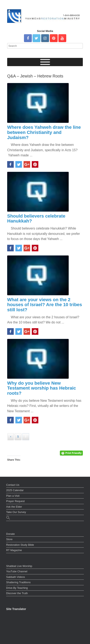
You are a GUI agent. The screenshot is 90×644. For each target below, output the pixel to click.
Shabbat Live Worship (19, 566)
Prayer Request (15, 501)
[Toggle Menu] (45, 62)
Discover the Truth (17, 593)
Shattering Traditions (18, 582)
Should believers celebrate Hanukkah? (36, 219)
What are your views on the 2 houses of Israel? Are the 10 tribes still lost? (45, 305)
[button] (45, 518)
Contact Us (13, 485)
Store (9, 539)
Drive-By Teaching (17, 588)
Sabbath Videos (16, 577)
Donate (10, 534)
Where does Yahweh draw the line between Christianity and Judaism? (44, 132)
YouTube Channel (17, 571)
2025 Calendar (15, 490)
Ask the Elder (14, 507)
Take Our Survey (16, 512)
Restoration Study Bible (20, 545)
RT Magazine (14, 550)
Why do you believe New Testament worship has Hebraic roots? (42, 388)
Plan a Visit (13, 496)
